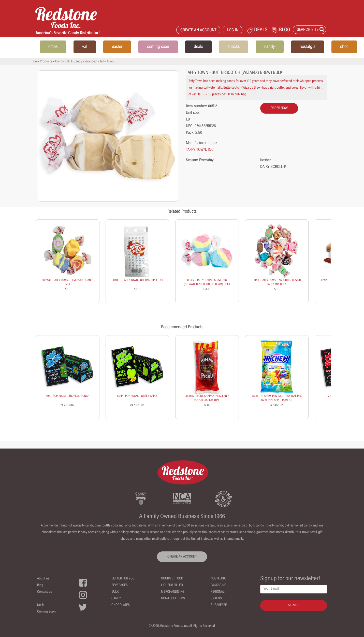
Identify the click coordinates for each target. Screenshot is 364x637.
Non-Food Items (173, 599)
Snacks (216, 599)
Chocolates (121, 605)
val (85, 47)
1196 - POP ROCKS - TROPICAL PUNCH (68, 396)
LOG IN (233, 30)
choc (344, 47)
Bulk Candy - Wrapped (82, 62)
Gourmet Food (172, 579)
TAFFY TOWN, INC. (200, 150)
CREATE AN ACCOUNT (198, 30)
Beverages (120, 585)
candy (270, 47)
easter (117, 47)
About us (43, 579)
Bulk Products (43, 62)
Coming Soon (46, 612)
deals (198, 47)
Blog (40, 585)
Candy (60, 62)
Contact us (45, 592)
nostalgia (308, 47)
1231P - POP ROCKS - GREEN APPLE (137, 396)
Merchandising (173, 592)
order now (279, 108)
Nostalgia (218, 579)
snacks (234, 47)
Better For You (123, 579)
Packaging (219, 585)
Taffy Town (107, 62)
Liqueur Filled (172, 585)
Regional (217, 592)
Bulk (115, 592)
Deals (41, 605)
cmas (53, 47)
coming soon (158, 47)
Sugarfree (219, 605)
